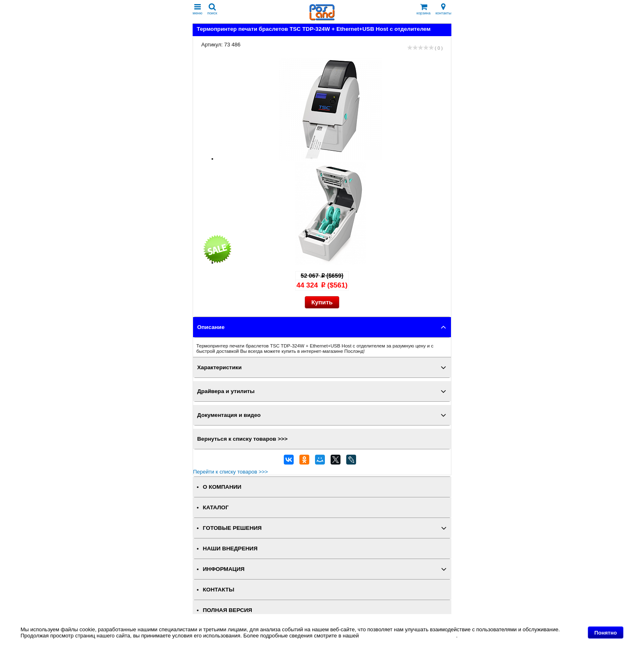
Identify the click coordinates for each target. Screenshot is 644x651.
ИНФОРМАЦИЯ (224, 569)
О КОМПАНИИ (222, 487)
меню (198, 9)
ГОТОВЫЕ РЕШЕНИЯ (232, 528)
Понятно (606, 633)
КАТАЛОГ (216, 507)
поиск (212, 9)
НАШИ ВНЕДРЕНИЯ (230, 549)
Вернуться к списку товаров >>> (242, 439)
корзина (423, 9)
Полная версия (228, 610)
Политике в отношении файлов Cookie (408, 636)
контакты (443, 9)
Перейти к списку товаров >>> (230, 472)
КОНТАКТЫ (218, 590)
